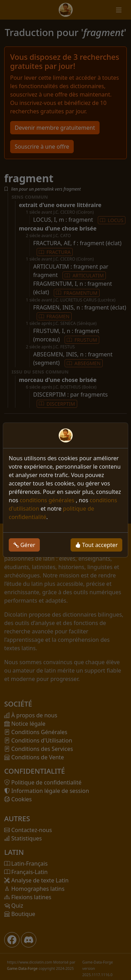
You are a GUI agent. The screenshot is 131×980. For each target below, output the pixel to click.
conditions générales (48, 500)
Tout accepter (96, 545)
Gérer (24, 545)
